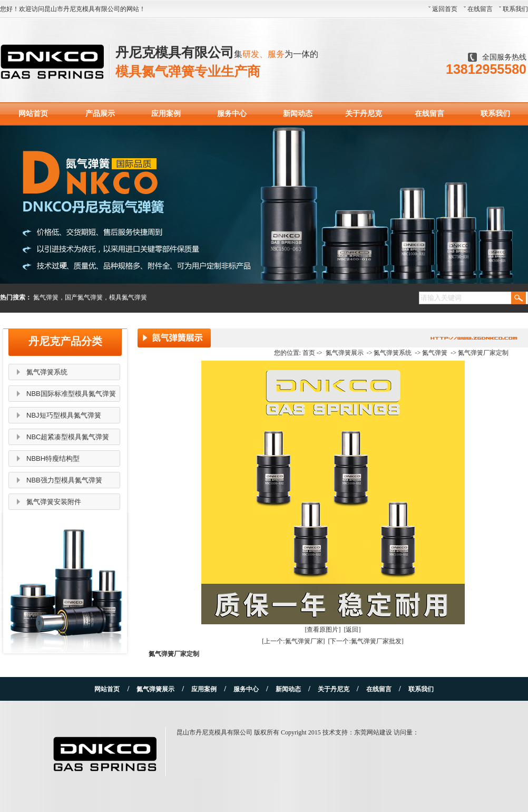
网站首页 (33, 114)
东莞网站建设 (373, 732)
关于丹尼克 (364, 114)
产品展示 (100, 114)
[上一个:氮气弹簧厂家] (293, 641)
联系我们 (515, 9)
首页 (309, 353)
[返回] (353, 630)
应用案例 (166, 114)
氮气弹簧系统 (47, 372)
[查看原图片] (323, 630)
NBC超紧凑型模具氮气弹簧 (68, 437)
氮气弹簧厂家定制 (483, 353)
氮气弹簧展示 (345, 353)
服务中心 (232, 114)
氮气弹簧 (46, 297)
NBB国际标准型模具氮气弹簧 (71, 394)
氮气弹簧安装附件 (54, 502)
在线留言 (480, 9)
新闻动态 (298, 114)
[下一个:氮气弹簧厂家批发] (366, 641)
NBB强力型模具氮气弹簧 (64, 480)
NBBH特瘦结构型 (53, 458)
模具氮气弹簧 (128, 297)
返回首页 (445, 9)
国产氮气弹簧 (84, 297)
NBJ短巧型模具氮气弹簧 (64, 415)
